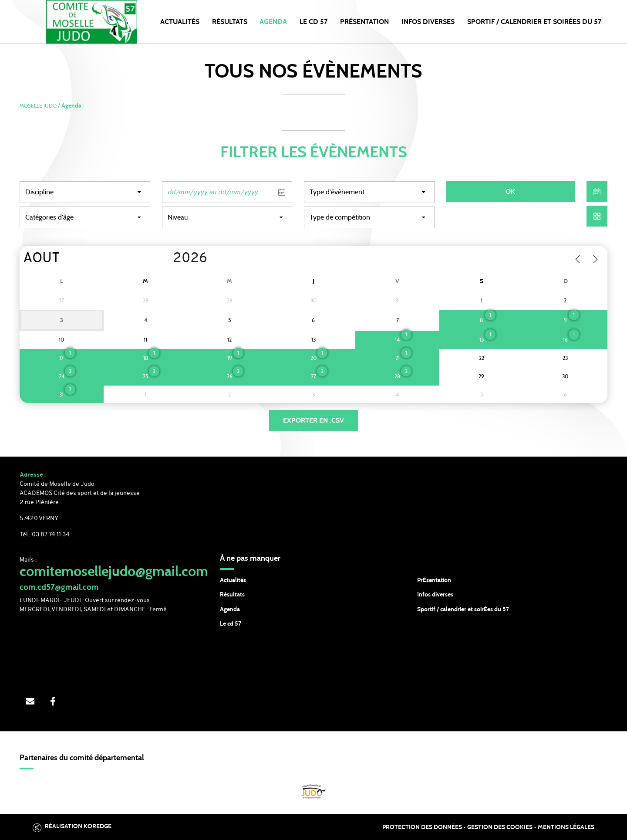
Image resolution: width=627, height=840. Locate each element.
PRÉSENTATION (364, 22)
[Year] (166, 259)
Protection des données (422, 827)
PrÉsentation (434, 580)
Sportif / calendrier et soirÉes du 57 (463, 610)
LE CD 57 (313, 22)
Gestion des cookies (500, 827)
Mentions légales (566, 827)
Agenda (273, 22)
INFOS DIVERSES (428, 22)
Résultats (230, 22)
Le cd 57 (231, 624)
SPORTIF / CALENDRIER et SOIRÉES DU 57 (534, 22)
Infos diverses (435, 595)
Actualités (180, 22)
